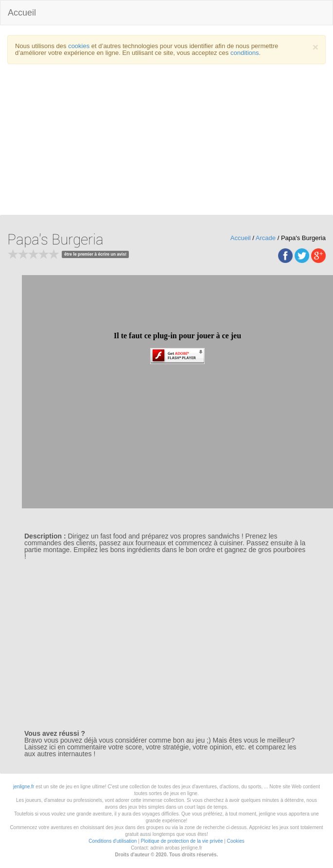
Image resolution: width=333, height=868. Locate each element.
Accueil (22, 13)
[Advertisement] (167, 142)
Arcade (266, 238)
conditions (245, 53)
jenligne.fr (24, 787)
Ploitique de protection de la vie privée (182, 841)
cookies (79, 46)
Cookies (236, 841)
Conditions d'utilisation (113, 841)
